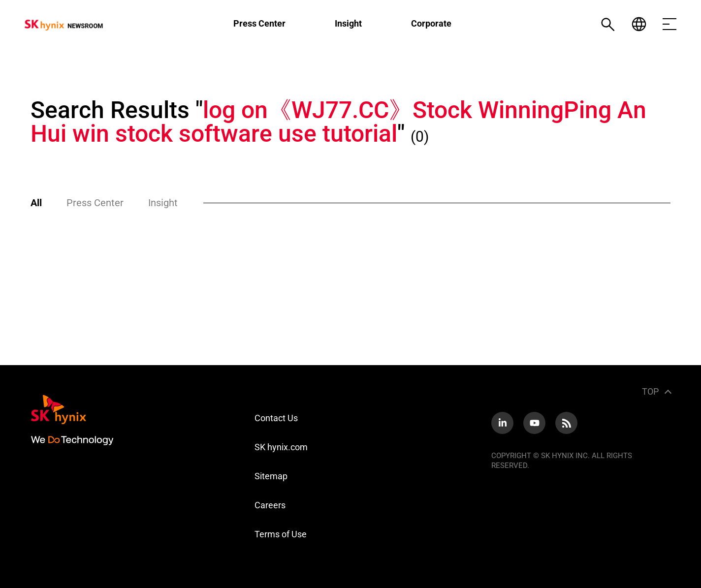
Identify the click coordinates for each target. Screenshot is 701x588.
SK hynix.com (281, 447)
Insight (348, 23)
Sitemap (271, 476)
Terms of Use (281, 534)
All (36, 203)
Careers (270, 505)
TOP (650, 391)
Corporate (431, 23)
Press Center (259, 23)
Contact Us (276, 418)
